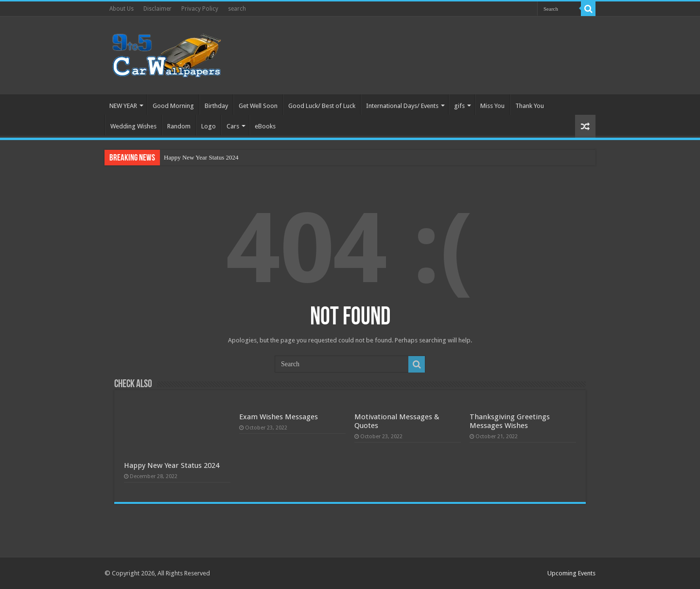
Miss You (492, 106)
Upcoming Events (571, 573)
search (237, 9)
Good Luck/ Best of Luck (322, 106)
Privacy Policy (200, 9)
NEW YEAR (123, 106)
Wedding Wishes (133, 126)
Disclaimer (157, 9)
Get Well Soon (258, 106)
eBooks (265, 126)
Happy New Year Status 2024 (201, 157)
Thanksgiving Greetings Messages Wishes (510, 421)
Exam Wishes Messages (279, 417)
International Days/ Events (402, 106)
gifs (459, 106)
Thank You (530, 106)
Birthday (216, 106)
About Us (122, 9)
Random (179, 126)
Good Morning (173, 106)
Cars (233, 126)
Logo (209, 126)
